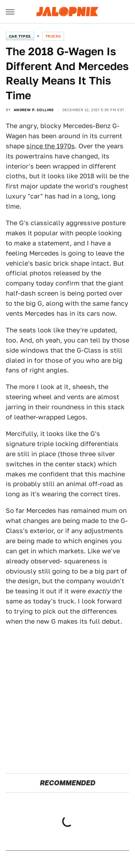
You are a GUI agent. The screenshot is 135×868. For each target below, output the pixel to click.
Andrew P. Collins (34, 110)
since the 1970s (51, 146)
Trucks (53, 36)
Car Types (20, 36)
